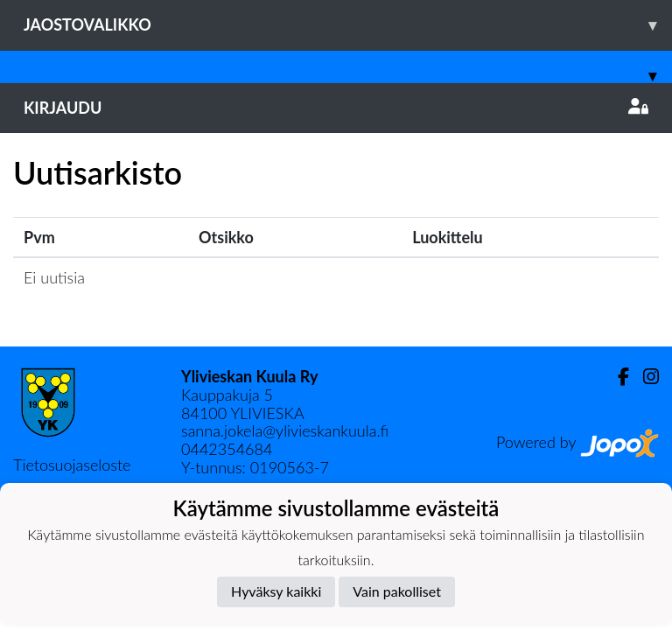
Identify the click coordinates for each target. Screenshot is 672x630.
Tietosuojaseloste (72, 465)
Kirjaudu (336, 108)
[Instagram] (644, 377)
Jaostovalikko (348, 25)
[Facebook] (616, 377)
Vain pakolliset (397, 591)
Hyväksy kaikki (276, 591)
